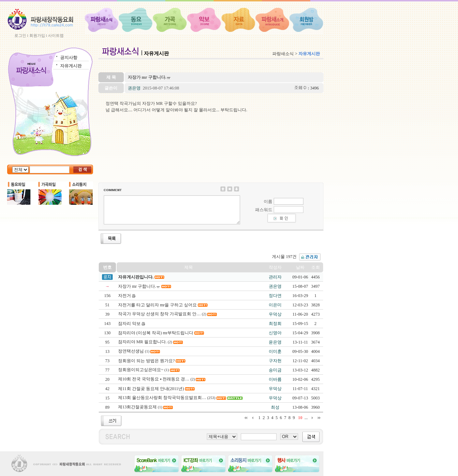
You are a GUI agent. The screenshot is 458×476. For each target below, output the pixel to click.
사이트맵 (56, 35)
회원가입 (37, 35)
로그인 (20, 35)
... (306, 418)
